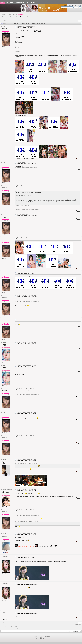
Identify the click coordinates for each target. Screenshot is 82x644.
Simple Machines (46, 637)
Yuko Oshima (33, 418)
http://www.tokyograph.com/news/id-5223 (23, 206)
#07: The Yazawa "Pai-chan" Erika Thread (26, 26)
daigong (5, 533)
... (6, 21)
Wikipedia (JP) (18, 51)
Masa (4, 26)
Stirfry (4, 343)
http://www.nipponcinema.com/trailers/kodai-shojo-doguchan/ (27, 209)
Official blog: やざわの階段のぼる (21, 49)
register (79, 6)
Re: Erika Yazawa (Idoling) (23, 214)
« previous (77, 19)
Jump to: (68, 631)
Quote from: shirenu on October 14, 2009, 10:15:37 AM (26, 521)
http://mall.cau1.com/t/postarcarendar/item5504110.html (26, 168)
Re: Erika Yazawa (21, 162)
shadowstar (25, 17)
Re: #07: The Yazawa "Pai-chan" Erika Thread (27, 295)
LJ (15, 501)
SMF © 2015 (40, 637)
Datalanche (5, 556)
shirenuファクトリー (7, 490)
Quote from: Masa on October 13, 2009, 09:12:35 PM (26, 463)
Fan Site (16, 50)
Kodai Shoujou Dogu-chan (74, 55)
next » (80, 19)
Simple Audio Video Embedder (41, 638)
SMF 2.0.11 (34, 637)
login (75, 6)
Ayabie (4, 459)
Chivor (4, 612)
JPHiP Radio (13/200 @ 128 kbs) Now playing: (12, 15)
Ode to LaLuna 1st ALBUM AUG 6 (26, 547)
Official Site (17, 48)
